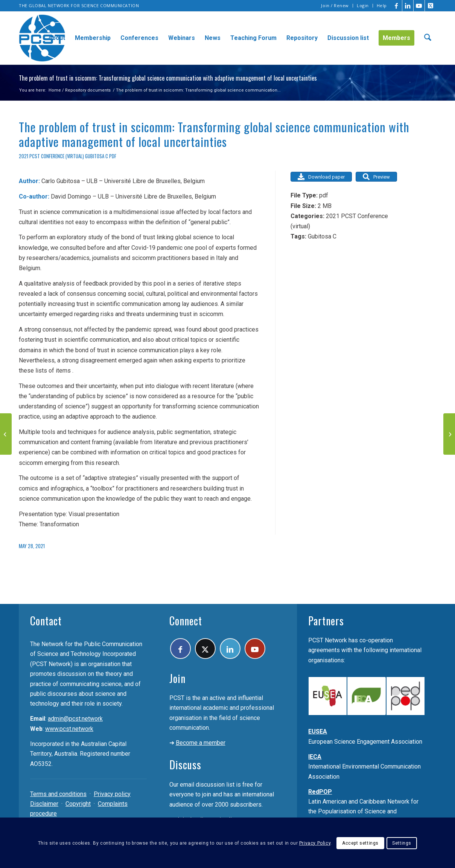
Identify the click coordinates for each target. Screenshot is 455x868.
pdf (113, 156)
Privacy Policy (315, 843)
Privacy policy (112, 794)
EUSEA (318, 731)
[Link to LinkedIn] (408, 6)
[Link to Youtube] (419, 6)
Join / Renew (335, 5)
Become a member (201, 743)
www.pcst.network (69, 729)
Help (382, 5)
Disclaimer (44, 804)
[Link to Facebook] (396, 6)
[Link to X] (431, 6)
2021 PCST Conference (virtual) (51, 156)
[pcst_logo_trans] (42, 38)
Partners (326, 621)
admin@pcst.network (75, 719)
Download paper (321, 177)
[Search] (428, 38)
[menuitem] (335, 6)
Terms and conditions (58, 794)
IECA (315, 757)
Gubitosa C (97, 156)
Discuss (185, 765)
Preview (376, 177)
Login (363, 5)
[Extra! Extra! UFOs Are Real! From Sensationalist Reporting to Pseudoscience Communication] (449, 434)
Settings (402, 843)
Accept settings (360, 843)
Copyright (78, 804)
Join (177, 678)
